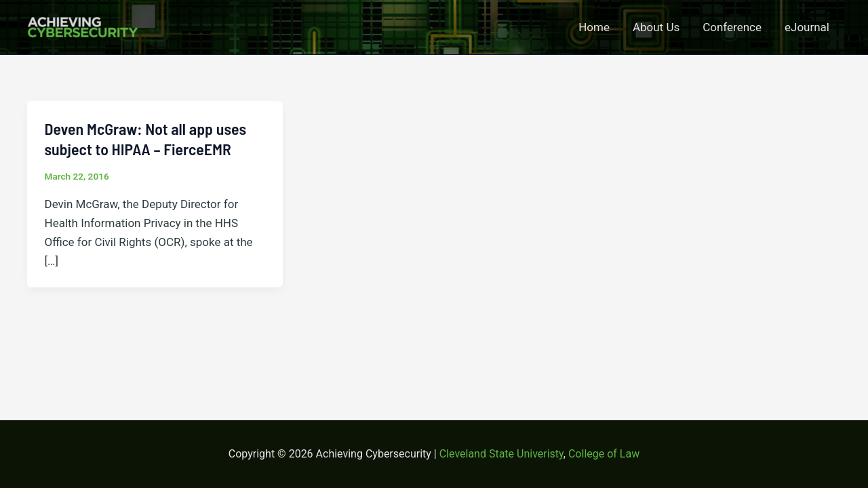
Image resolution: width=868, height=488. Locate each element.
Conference (732, 27)
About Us (656, 27)
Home (594, 27)
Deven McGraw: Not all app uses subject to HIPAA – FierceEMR (146, 139)
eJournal (807, 27)
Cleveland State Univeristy (501, 454)
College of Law (604, 454)
